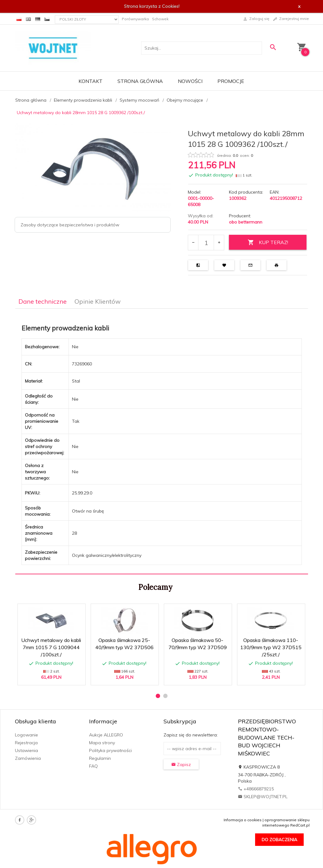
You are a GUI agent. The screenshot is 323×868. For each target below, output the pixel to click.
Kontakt (90, 81)
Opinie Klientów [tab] (97, 301)
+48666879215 (256, 789)
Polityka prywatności (110, 750)
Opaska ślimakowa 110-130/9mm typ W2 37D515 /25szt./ (271, 647)
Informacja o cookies (243, 820)
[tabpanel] (162, 441)
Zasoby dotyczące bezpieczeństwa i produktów (70, 225)
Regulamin (100, 758)
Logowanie (26, 735)
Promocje (231, 81)
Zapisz (181, 764)
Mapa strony (102, 743)
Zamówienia (28, 758)
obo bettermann (246, 222)
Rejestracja (26, 743)
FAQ (93, 766)
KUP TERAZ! (268, 242)
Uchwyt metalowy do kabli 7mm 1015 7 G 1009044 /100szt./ (51, 647)
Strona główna (140, 81)
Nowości (190, 81)
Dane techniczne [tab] (43, 301)
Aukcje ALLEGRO (106, 735)
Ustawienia (26, 750)
